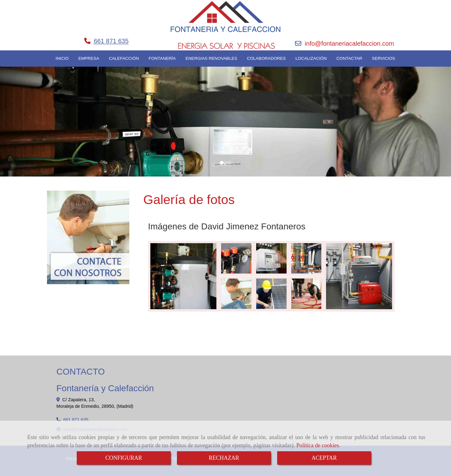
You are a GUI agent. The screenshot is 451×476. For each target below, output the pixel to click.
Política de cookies (318, 445)
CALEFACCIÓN (124, 58)
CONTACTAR (349, 58)
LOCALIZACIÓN (311, 58)
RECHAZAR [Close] (224, 458)
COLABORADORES (266, 58)
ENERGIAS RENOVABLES (211, 58)
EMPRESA (89, 58)
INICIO (62, 58)
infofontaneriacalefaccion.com (349, 44)
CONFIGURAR (124, 458)
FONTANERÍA (162, 58)
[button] (34, 114)
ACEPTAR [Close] (324, 458)
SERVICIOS (384, 58)
